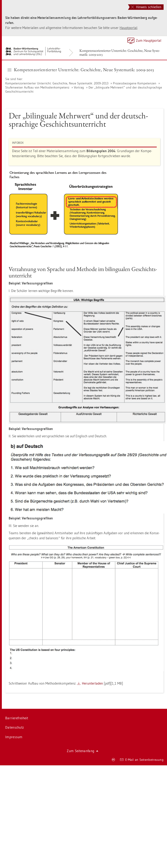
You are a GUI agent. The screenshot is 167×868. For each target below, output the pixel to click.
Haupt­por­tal (128, 28)
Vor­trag (79, 87)
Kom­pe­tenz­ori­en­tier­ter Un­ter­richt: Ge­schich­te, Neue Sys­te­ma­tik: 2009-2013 (120, 52)
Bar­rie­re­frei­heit (17, 718)
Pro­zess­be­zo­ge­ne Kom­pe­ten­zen (135, 83)
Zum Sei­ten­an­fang (83, 751)
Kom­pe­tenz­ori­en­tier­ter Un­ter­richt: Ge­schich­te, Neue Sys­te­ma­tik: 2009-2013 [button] (81, 70)
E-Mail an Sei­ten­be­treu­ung (142, 760)
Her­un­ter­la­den (92, 683)
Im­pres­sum (14, 737)
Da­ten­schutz (14, 727)
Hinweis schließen (146, 7)
